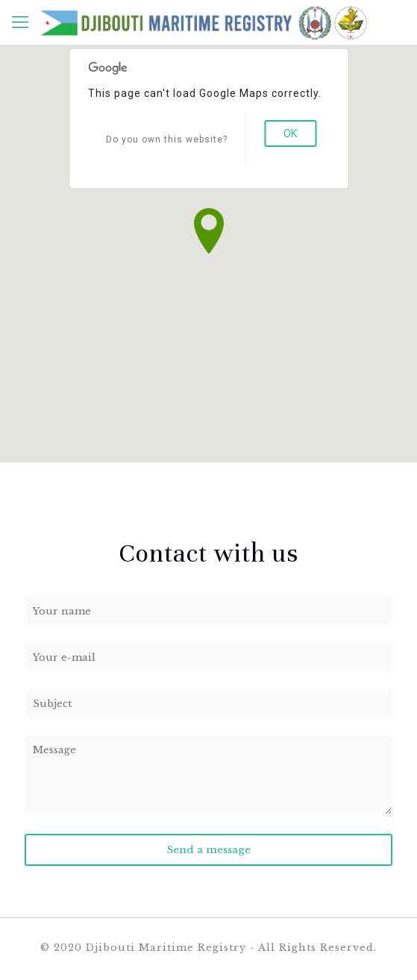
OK (290, 134)
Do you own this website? (167, 139)
